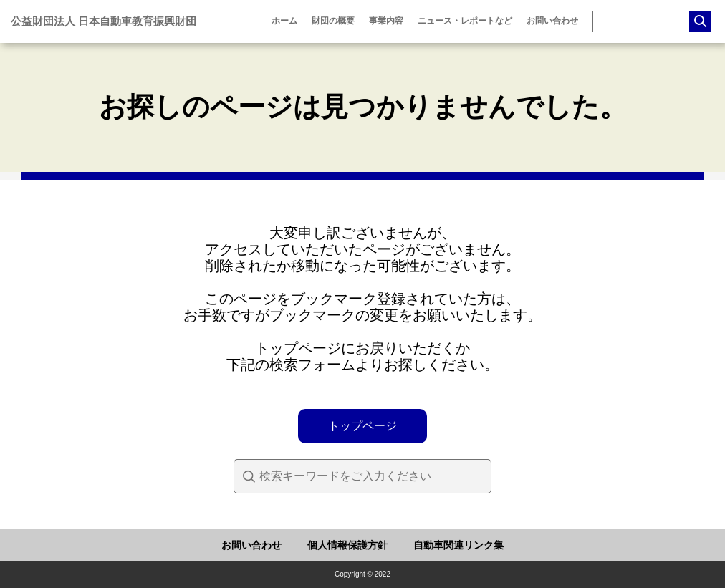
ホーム (284, 21)
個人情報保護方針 (347, 545)
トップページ (362, 426)
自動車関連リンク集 (458, 545)
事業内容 (386, 21)
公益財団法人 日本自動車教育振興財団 (104, 21)
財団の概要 (333, 21)
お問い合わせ (552, 21)
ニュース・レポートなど (465, 21)
